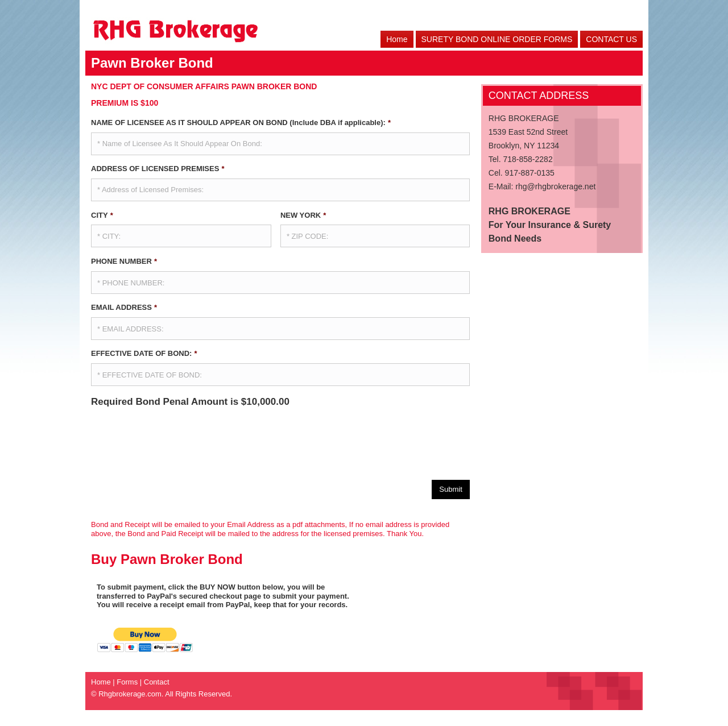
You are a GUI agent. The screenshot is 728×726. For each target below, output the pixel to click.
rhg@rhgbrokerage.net (555, 186)
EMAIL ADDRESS (124, 307)
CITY (102, 215)
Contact (157, 681)
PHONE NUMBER (124, 261)
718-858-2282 (528, 159)
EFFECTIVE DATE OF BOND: (144, 353)
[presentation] (177, 439)
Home (397, 39)
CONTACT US (611, 39)
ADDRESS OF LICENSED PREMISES (158, 169)
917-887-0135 (530, 173)
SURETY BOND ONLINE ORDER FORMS (497, 39)
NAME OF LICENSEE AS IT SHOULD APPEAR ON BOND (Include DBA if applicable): (241, 123)
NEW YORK (303, 215)
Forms (127, 681)
